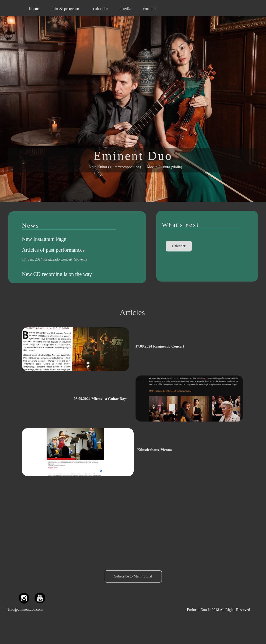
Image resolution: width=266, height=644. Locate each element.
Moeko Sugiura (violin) (164, 167)
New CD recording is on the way (57, 274)
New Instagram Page (44, 239)
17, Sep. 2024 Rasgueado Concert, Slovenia (55, 259)
